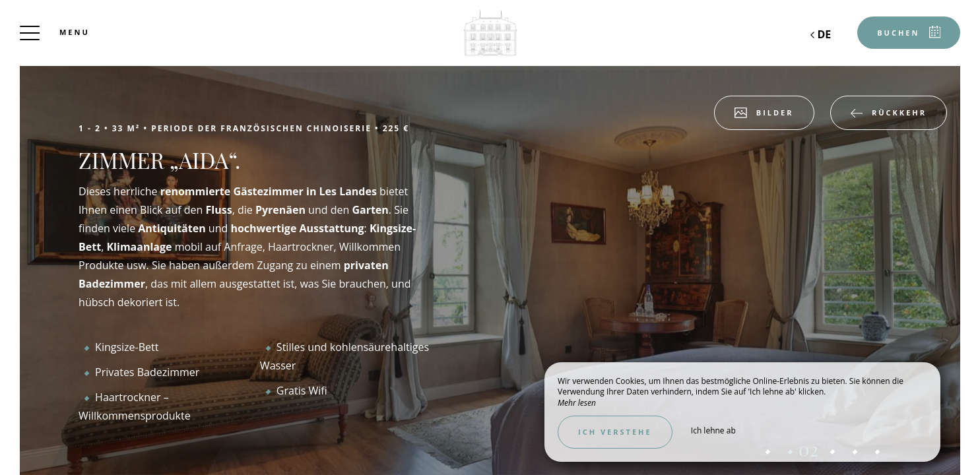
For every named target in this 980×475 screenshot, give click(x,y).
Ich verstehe (615, 432)
